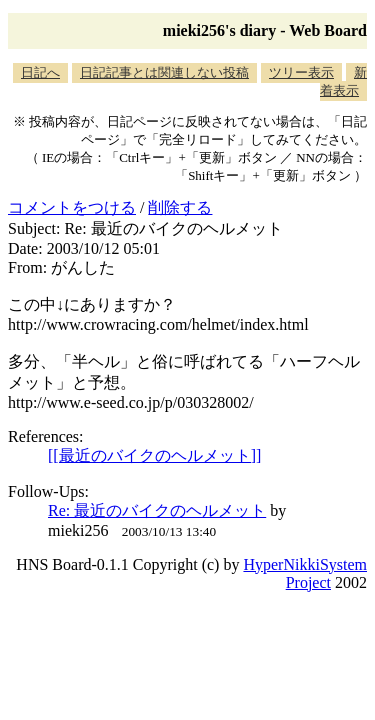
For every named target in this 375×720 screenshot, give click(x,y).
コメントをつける (72, 207)
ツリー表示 (301, 72)
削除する (180, 207)
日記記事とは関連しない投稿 (164, 72)
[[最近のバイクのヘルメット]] (154, 455)
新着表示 (343, 81)
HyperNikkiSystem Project (305, 573)
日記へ (40, 72)
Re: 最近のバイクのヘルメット (157, 510)
